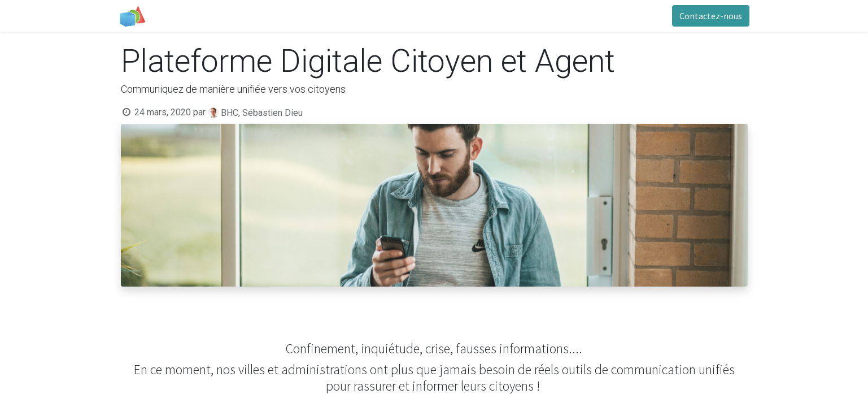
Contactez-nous (709, 16)
